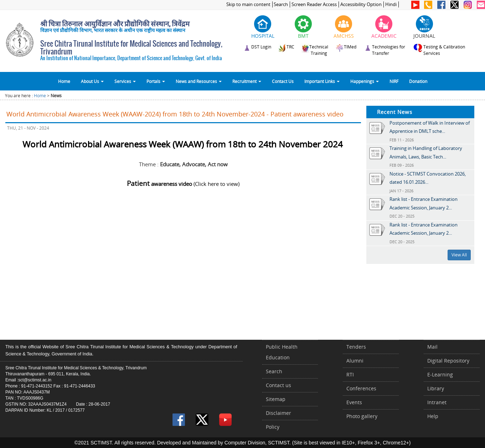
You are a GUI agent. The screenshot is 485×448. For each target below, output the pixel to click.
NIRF (394, 81)
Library (436, 388)
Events (354, 402)
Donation (418, 81)
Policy (273, 427)
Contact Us (283, 81)
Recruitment (247, 81)
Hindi (391, 4)
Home (64, 81)
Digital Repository (448, 361)
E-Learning (440, 374)
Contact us (278, 385)
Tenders (356, 347)
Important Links (322, 81)
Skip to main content (248, 4)
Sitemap (276, 399)
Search (281, 4)
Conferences (361, 388)
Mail (432, 347)
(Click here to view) (183, 184)
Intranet (437, 402)
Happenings (365, 81)
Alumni (355, 361)
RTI (350, 374)
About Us (92, 81)
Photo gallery (362, 416)
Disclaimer (278, 413)
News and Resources (199, 81)
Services (125, 81)
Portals (156, 81)
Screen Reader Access (314, 4)
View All (459, 255)
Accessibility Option (361, 4)
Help (433, 416)
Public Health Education (282, 352)
